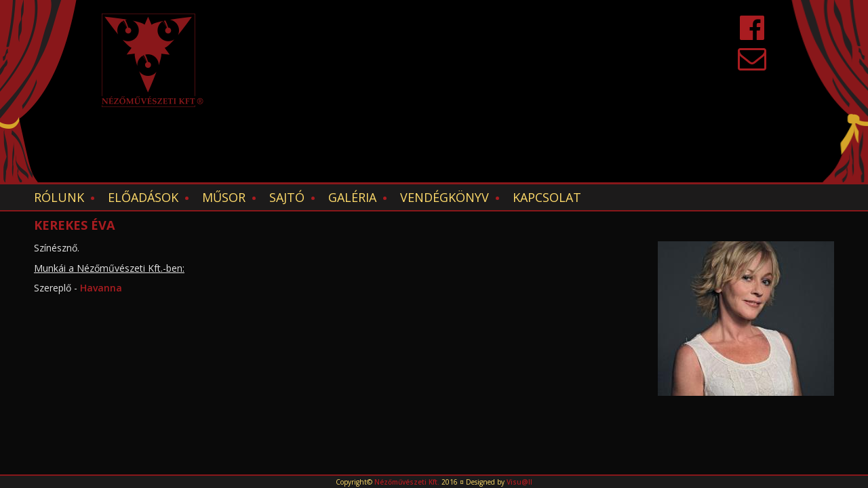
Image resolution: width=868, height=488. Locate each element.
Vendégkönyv (445, 197)
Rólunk (59, 197)
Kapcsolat (547, 197)
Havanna (102, 288)
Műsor (224, 197)
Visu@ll (519, 482)
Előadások (143, 197)
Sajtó (287, 197)
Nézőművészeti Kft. (407, 482)
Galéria (352, 197)
